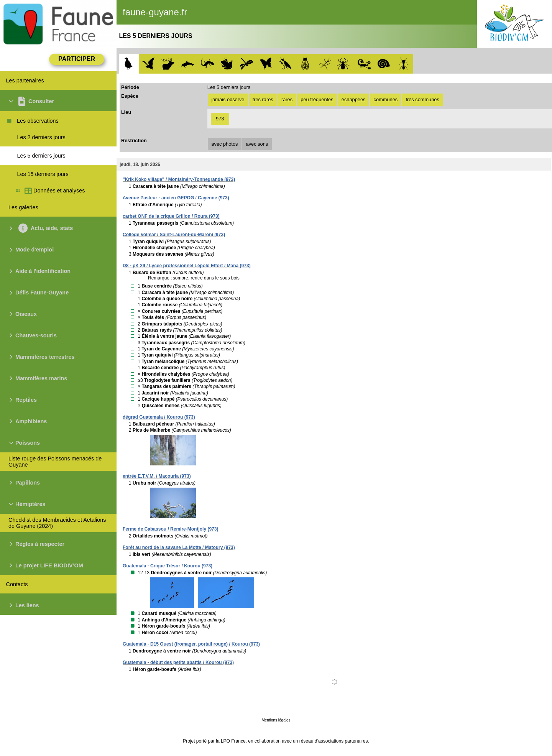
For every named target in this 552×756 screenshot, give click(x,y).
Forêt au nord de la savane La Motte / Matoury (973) (179, 547)
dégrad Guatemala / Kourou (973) (159, 417)
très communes (422, 99)
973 (220, 119)
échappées (354, 99)
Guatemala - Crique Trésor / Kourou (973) (168, 566)
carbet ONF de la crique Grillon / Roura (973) (171, 216)
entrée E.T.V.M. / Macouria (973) (157, 476)
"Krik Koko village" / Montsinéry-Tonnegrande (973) (179, 179)
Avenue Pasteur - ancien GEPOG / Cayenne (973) (176, 198)
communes (386, 99)
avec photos (224, 144)
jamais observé (228, 99)
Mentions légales (276, 720)
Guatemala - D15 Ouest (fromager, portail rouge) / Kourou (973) (191, 644)
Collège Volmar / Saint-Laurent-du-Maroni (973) (174, 235)
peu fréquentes (317, 99)
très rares (263, 99)
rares (287, 99)
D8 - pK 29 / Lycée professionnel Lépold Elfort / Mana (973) (187, 266)
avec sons (257, 144)
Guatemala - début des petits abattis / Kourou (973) (178, 662)
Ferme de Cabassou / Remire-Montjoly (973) (170, 529)
